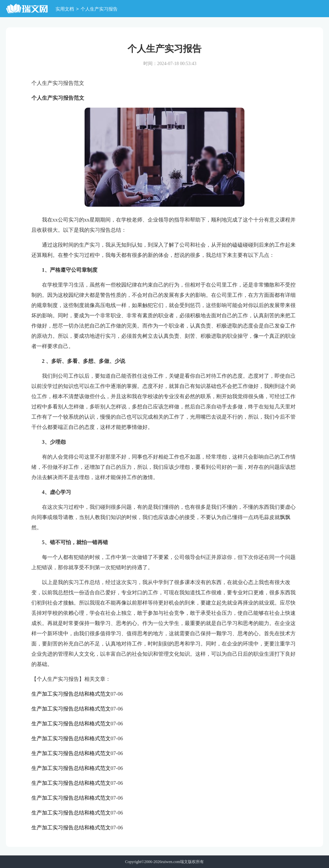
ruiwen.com (171, 862)
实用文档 (65, 9)
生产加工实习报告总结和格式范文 (71, 694)
